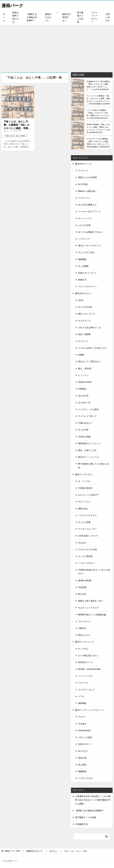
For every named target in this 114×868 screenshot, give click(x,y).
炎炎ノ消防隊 (84, 334)
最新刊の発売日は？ (66, 17)
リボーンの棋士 (85, 737)
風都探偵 (82, 771)
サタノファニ (84, 502)
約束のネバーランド (87, 273)
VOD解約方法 (81, 824)
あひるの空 (83, 396)
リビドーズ (83, 683)
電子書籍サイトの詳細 (80, 17)
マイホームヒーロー (87, 529)
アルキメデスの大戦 (87, 549)
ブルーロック (84, 621)
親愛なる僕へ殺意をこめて (91, 601)
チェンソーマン (85, 218)
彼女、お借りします (87, 450)
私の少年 (82, 594)
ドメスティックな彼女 (88, 409)
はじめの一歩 (84, 403)
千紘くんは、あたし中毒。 (16, 136)
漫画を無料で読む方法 (15, 17)
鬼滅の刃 (82, 280)
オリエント (83, 341)
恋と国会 (82, 765)
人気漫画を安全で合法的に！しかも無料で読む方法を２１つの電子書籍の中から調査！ (93, 800)
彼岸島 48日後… (86, 580)
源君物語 (82, 703)
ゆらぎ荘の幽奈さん (87, 205)
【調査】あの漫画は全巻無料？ (32, 17)
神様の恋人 (83, 509)
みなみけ (82, 543)
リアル (81, 696)
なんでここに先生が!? (88, 495)
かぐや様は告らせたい (88, 656)
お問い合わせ (108, 17)
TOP (12, 851)
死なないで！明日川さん (90, 361)
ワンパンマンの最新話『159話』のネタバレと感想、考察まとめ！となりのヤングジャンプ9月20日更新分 (98, 100)
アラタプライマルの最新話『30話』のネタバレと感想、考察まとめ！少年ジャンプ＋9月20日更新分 (98, 143)
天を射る (82, 724)
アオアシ (82, 717)
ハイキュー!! (84, 239)
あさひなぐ (83, 751)
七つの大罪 (83, 430)
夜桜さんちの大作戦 (87, 177)
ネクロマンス (84, 321)
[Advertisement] (57, 47)
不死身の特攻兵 (85, 488)
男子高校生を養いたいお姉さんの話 (94, 466)
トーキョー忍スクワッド (90, 211)
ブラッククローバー (87, 286)
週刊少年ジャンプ (83, 164)
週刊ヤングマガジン (84, 474)
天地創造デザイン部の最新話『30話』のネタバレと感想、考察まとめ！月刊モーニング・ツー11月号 (98, 86)
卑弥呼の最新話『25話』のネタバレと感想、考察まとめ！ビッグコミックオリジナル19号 (98, 128)
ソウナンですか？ (86, 563)
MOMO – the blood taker (89, 669)
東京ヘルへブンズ (86, 314)
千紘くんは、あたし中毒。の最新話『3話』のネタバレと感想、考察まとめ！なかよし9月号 (17, 125)
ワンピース (83, 171)
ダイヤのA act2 (85, 307)
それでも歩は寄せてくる (90, 328)
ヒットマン (83, 375)
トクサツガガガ (85, 778)
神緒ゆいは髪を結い (87, 191)
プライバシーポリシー (94, 17)
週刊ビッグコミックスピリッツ (90, 710)
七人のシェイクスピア (88, 608)
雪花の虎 (82, 758)
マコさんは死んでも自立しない (93, 348)
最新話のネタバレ (48, 17)
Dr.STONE (83, 184)
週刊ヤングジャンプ (84, 642)
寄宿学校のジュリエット (90, 443)
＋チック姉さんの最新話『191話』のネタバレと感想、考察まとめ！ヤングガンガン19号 (98, 114)
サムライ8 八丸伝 (86, 252)
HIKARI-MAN (84, 731)
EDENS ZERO (85, 382)
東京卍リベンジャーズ (88, 457)
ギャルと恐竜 (84, 522)
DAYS (81, 300)
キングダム (83, 649)
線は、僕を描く (85, 368)
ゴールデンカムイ (86, 690)
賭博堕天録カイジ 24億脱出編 (92, 615)
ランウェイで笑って (87, 416)
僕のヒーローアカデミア (90, 246)
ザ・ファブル (84, 481)
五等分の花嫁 (84, 437)
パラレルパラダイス (87, 515)
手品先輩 (82, 587)
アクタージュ (84, 198)
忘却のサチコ (84, 744)
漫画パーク (13, 5)
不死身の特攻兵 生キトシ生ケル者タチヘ (94, 572)
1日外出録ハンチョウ (88, 536)
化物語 (81, 355)
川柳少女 (82, 628)
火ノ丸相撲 (83, 266)
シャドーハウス (85, 676)
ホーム (4, 17)
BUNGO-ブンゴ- (86, 662)
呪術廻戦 (82, 259)
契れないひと (84, 635)
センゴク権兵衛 (85, 556)
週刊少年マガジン (83, 293)
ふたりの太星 (84, 225)
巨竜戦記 (82, 389)
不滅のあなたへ (85, 423)
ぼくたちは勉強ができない (91, 232)
